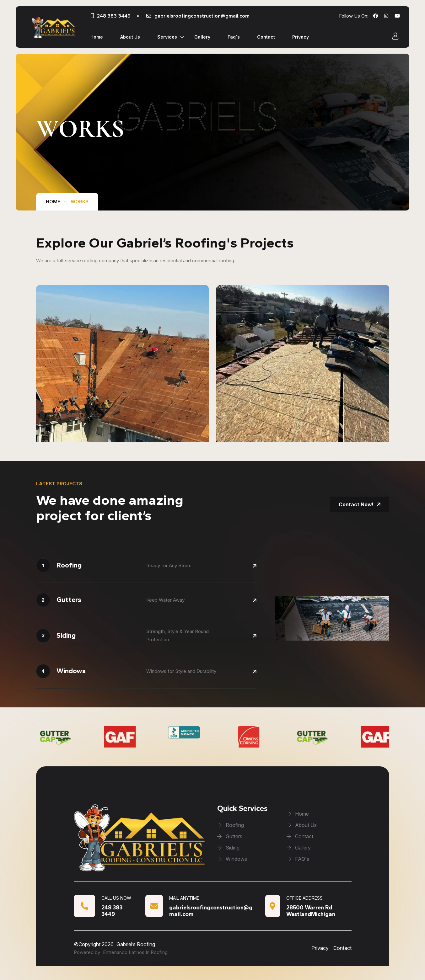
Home (97, 37)
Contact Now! (360, 504)
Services (167, 37)
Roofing (231, 825)
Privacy (301, 37)
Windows (232, 859)
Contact (266, 37)
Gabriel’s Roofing (136, 944)
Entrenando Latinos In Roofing (135, 952)
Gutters (230, 836)
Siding (228, 848)
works (80, 202)
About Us (130, 37)
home (53, 202)
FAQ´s (298, 859)
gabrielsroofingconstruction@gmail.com (202, 16)
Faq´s (234, 37)
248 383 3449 (114, 16)
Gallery (202, 37)
